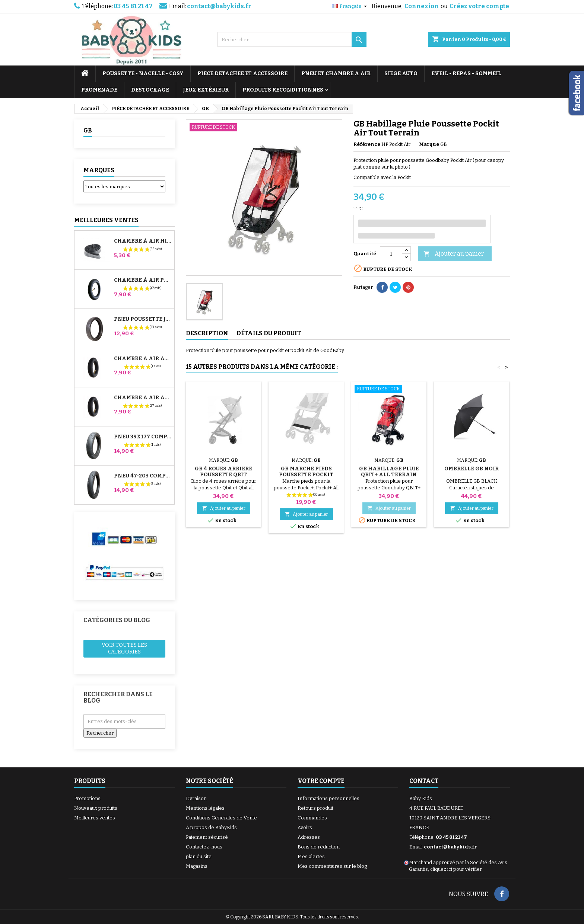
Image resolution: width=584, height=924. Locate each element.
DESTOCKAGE (150, 90)
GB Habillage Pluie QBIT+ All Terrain (389, 472)
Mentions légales (205, 808)
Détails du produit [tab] (269, 333)
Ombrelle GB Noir (472, 469)
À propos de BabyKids (211, 827)
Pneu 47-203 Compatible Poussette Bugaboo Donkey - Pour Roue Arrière (143, 476)
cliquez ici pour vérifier (456, 869)
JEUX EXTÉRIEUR (206, 90)
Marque (429, 144)
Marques (99, 170)
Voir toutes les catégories (124, 648)
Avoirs (305, 827)
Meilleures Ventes (106, 220)
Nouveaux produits (96, 808)
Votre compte (321, 781)
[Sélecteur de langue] (350, 6)
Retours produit (315, 808)
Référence (367, 144)
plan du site (199, 856)
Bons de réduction (319, 847)
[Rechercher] (292, 39)
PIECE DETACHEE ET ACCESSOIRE (242, 73)
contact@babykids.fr (219, 6)
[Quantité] (391, 254)
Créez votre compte (479, 6)
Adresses (309, 837)
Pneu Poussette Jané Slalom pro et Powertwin (143, 319)
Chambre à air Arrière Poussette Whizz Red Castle (143, 398)
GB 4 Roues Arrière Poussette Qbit (223, 472)
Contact (424, 781)
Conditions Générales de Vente (221, 818)
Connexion (422, 6)
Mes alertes (311, 856)
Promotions (87, 798)
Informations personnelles (328, 798)
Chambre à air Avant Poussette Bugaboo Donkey (143, 359)
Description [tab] (207, 333)
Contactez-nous (204, 847)
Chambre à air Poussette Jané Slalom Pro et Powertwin (143, 280)
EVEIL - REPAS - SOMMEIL (466, 73)
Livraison (196, 798)
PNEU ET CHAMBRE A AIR (336, 73)
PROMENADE (99, 90)
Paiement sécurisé (207, 837)
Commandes (312, 818)
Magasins (197, 866)
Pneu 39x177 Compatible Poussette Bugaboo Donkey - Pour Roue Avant (143, 437)
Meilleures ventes (95, 818)
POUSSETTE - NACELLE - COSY (143, 73)
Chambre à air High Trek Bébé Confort (143, 241)
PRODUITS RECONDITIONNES (283, 90)
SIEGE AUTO (401, 73)
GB (88, 130)
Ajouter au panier (454, 254)
